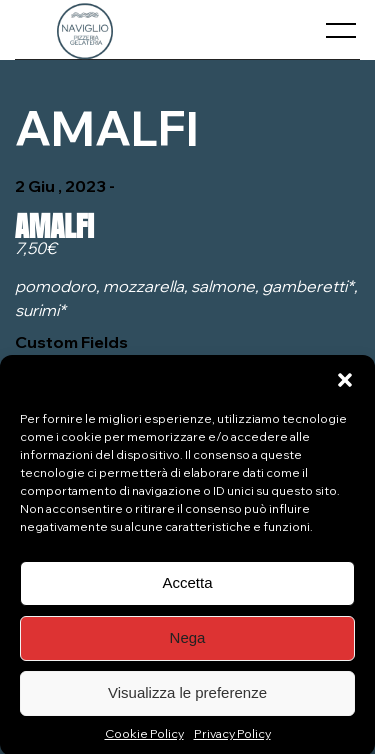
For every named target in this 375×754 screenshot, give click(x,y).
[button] (345, 387)
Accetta (187, 590)
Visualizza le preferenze (187, 700)
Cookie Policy (144, 740)
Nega (188, 645)
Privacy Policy (232, 740)
